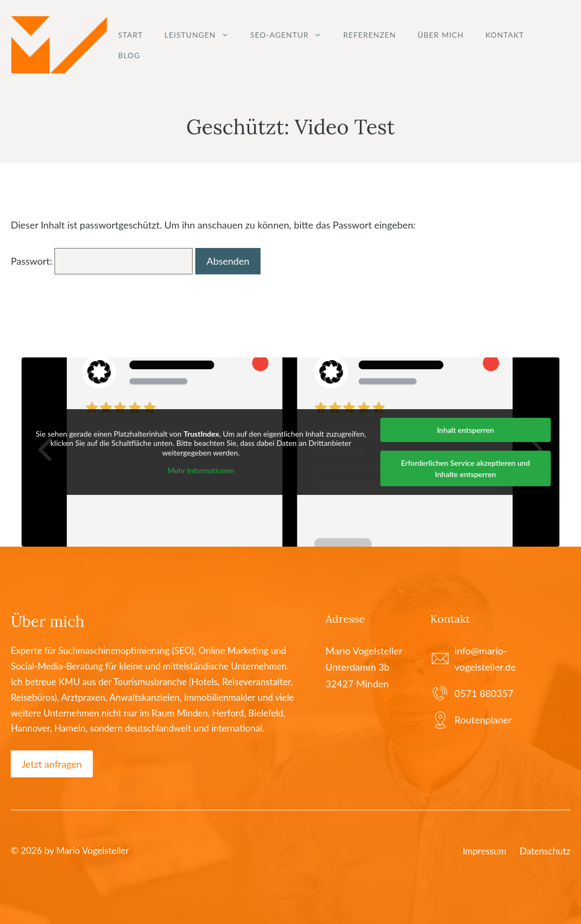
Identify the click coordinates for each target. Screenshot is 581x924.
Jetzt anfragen (52, 764)
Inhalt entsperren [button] (466, 430)
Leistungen (202, 35)
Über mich (441, 35)
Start (131, 35)
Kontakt (505, 35)
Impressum (484, 851)
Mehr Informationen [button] (201, 470)
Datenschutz (545, 851)
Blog (129, 55)
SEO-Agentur (291, 35)
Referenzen (370, 35)
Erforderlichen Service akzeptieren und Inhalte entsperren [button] (465, 468)
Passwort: (102, 261)
